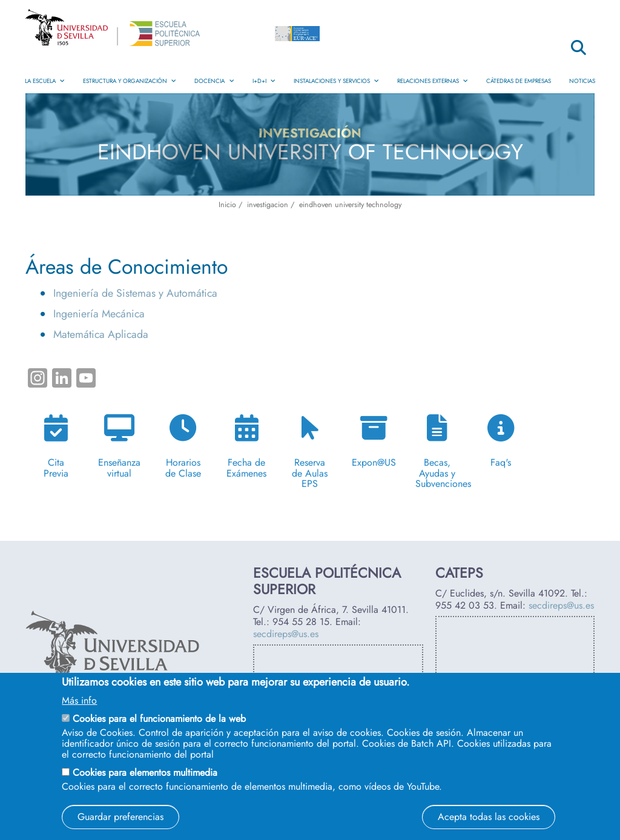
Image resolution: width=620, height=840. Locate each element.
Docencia (214, 81)
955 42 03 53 (465, 605)
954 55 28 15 (301, 622)
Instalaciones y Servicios (336, 81)
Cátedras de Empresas (519, 81)
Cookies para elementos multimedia (145, 772)
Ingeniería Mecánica (99, 314)
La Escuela (45, 81)
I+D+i (264, 81)
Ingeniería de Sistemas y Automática (135, 293)
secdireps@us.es (286, 634)
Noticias (582, 81)
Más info (79, 701)
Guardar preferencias (120, 817)
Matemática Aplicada (101, 334)
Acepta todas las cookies (489, 817)
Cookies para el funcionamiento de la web (159, 719)
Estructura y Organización (130, 81)
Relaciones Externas (433, 81)
